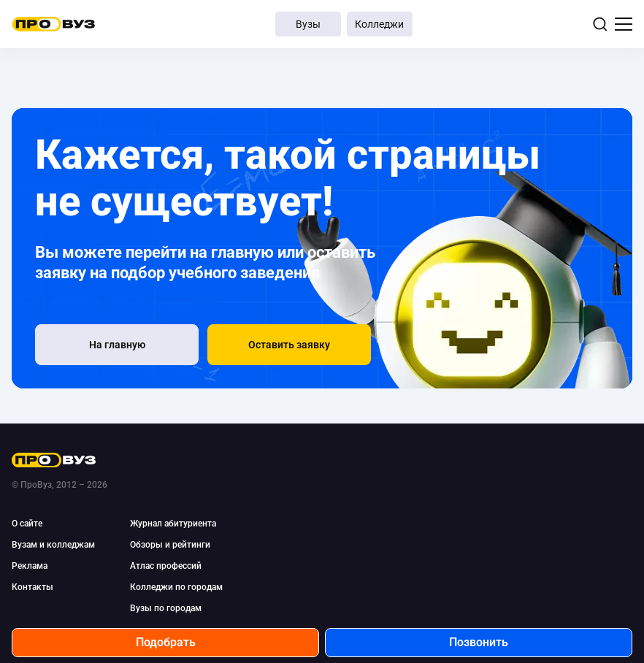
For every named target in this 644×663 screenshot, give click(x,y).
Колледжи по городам (176, 587)
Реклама (30, 566)
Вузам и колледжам (53, 545)
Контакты (32, 587)
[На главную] (117, 345)
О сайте (27, 524)
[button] (289, 345)
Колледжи (379, 24)
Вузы (308, 24)
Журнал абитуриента (173, 524)
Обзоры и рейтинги (170, 545)
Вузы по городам (166, 608)
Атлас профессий (166, 566)
